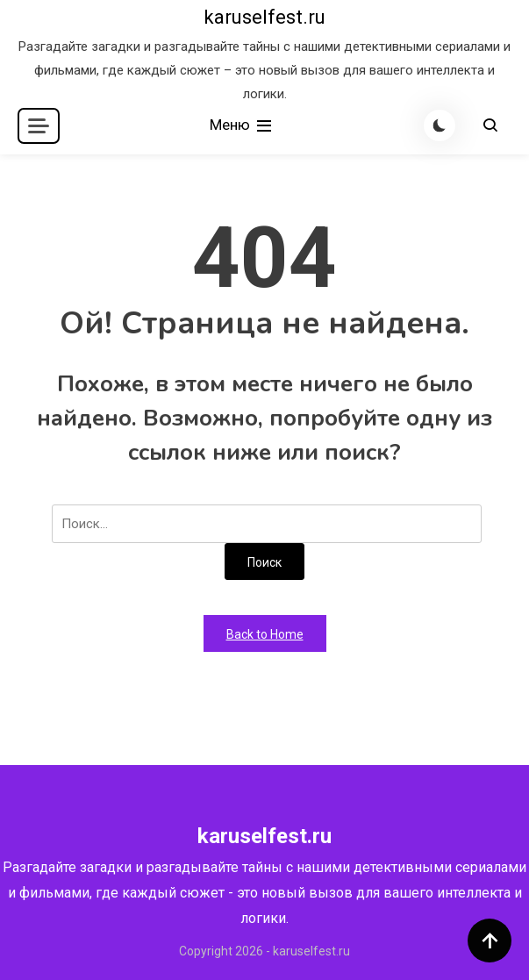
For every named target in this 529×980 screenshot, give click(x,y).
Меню (242, 126)
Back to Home (265, 634)
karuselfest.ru (264, 17)
